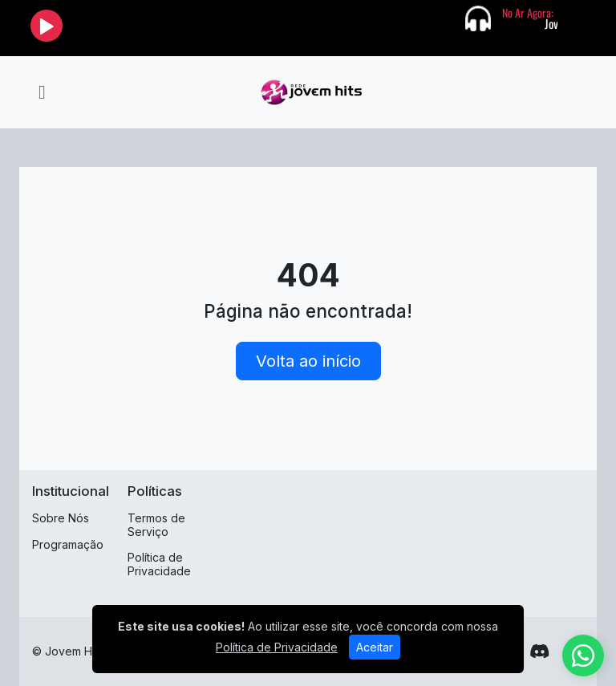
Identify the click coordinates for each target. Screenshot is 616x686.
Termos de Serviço (156, 525)
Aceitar (375, 647)
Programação (68, 544)
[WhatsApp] (583, 656)
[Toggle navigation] (42, 92)
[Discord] (539, 651)
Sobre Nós (61, 518)
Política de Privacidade (159, 564)
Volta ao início (308, 361)
